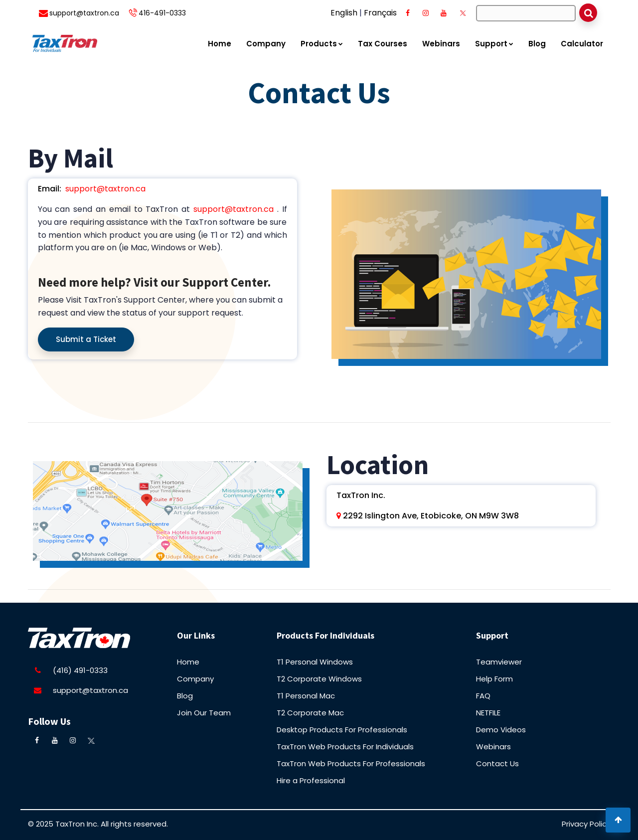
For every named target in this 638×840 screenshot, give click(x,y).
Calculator (582, 44)
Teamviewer (499, 662)
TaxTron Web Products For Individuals (345, 747)
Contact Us (497, 763)
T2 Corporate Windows (319, 679)
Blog (537, 44)
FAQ (483, 696)
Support (494, 44)
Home (220, 44)
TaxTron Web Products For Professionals (351, 763)
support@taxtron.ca (84, 13)
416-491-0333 (162, 13)
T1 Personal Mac (306, 696)
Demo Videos (501, 730)
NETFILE (488, 713)
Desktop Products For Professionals (342, 730)
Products (322, 44)
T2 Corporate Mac (310, 713)
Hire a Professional (311, 780)
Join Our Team (204, 713)
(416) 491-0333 (80, 670)
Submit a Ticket (86, 339)
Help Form (494, 679)
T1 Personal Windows (315, 662)
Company (266, 44)
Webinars (441, 44)
